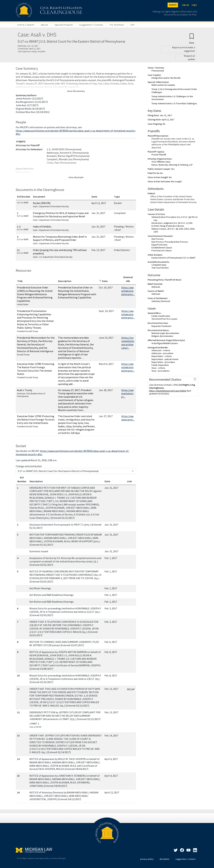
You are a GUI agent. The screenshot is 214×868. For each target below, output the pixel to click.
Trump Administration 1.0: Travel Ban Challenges (174, 103)
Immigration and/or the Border (166, 78)
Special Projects (64, 25)
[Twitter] (176, 851)
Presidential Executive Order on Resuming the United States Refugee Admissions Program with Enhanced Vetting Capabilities (77, 292)
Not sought (176, 181)
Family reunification (161, 316)
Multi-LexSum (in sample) (163, 85)
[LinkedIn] (189, 851)
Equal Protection (159, 245)
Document (39, 197)
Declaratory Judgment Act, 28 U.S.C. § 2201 (172, 223)
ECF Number (22, 479)
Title (20, 281)
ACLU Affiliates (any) (161, 162)
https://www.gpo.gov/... (128, 418)
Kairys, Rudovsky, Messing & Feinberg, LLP (172, 165)
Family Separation (160, 365)
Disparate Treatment (161, 326)
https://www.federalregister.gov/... (128, 291)
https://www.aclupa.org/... (127, 393)
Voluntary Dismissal (161, 301)
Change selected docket (29, 466)
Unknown (156, 287)
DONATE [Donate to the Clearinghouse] (173, 5)
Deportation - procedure (163, 362)
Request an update (189, 58)
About (44, 25)
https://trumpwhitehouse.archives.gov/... (128, 343)
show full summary (76, 91)
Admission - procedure (162, 353)
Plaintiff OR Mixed (173, 280)
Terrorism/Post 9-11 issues (164, 319)
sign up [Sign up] (185, 5)
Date (94, 197)
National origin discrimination (165, 333)
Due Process (158, 239)
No (164, 124)
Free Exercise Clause (162, 250)
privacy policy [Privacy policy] (147, 859)
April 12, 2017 (168, 120)
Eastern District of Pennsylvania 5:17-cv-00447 (173, 258)
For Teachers (117, 25)
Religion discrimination (162, 336)
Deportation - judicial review (165, 359)
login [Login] (194, 5)
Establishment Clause (162, 248)
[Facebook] (182, 851)
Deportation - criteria (162, 356)
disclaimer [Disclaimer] (165, 859)
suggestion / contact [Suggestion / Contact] (185, 859)
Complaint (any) (159, 265)
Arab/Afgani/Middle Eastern (165, 343)
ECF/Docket (24, 197)
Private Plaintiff (159, 155)
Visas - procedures (160, 371)
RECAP (131, 689)
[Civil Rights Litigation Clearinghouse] (40, 11)
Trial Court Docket (160, 268)
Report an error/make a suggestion (184, 49)
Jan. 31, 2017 (166, 115)
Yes (173, 169)
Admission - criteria (161, 350)
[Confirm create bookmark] (192, 39)
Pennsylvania (158, 71)
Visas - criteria (158, 368)
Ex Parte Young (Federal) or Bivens (168, 226)
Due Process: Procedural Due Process (170, 242)
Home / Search (26, 25)
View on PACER (35, 727)
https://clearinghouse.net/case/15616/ (168, 391)
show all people (76, 177)
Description (65, 281)
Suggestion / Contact (91, 25)
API (133, 25)
